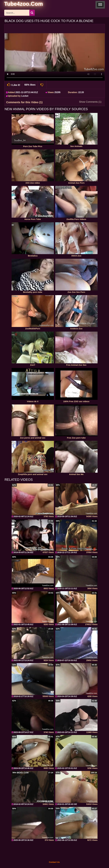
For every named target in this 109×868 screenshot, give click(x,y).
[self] (19, 4)
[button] (100, 5)
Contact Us (54, 862)
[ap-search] (20, 13)
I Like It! (13, 85)
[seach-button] (32, 13)
